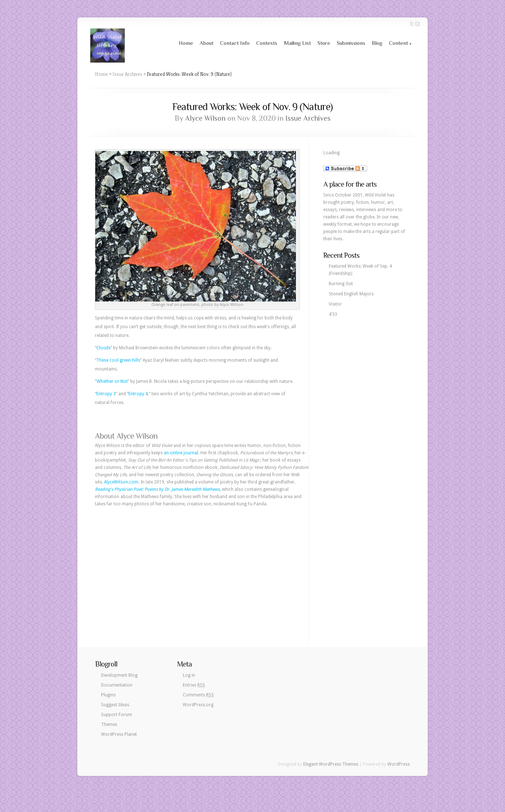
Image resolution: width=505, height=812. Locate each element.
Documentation (117, 685)
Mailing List (297, 43)
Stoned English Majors (351, 294)
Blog (377, 43)
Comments (198, 695)
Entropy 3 (106, 394)
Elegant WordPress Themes (331, 764)
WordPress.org (198, 705)
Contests (267, 43)
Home (186, 43)
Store (324, 43)
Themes (109, 724)
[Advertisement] (202, 566)
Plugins (108, 695)
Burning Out (341, 284)
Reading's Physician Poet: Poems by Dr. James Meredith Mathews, (158, 489)
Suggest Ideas (115, 705)
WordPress (399, 764)
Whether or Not (112, 381)
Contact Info (235, 43)
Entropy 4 (138, 394)
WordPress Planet (119, 734)
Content (400, 43)
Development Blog (119, 675)
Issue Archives (127, 74)
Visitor (335, 304)
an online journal (181, 453)
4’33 (333, 314)
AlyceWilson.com (121, 482)
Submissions (351, 43)
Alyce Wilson (205, 118)
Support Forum (117, 715)
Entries (194, 685)
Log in (189, 675)
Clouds (103, 348)
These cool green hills (118, 360)
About (207, 43)
